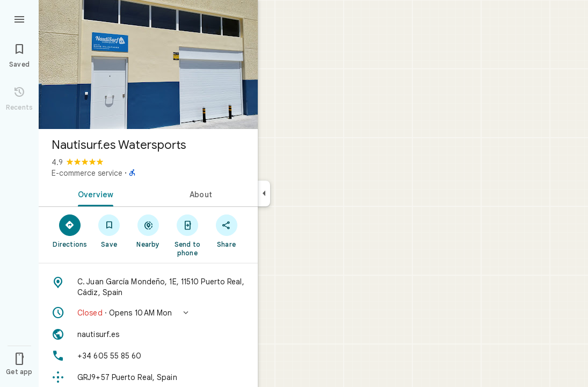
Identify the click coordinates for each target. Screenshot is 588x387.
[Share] (226, 231)
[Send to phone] (187, 235)
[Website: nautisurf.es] (148, 334)
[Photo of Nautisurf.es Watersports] (148, 64)
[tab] (93, 193)
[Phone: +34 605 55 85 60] (148, 356)
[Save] (109, 231)
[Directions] (70, 231)
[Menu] (19, 18)
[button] (148, 313)
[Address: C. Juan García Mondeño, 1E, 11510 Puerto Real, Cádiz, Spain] (148, 287)
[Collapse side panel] (264, 193)
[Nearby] (148, 231)
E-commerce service (87, 173)
